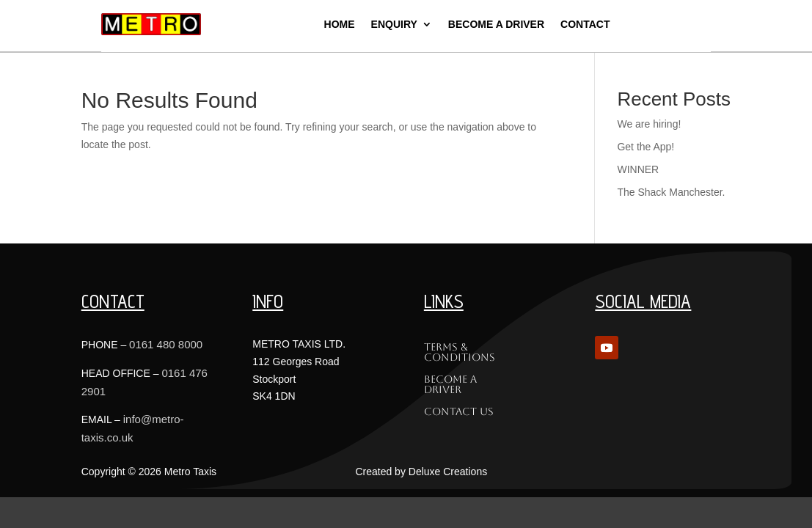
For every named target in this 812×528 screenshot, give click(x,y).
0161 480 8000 (166, 344)
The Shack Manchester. (671, 192)
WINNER (638, 169)
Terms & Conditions (460, 352)
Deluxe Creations (448, 472)
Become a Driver (450, 385)
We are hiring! (649, 124)
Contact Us (459, 412)
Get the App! (645, 147)
